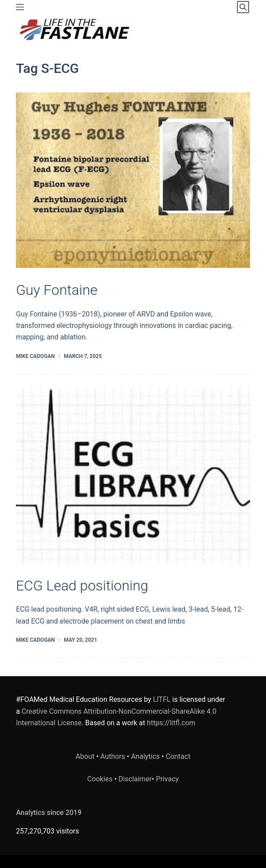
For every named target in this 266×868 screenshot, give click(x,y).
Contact (178, 756)
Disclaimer (135, 779)
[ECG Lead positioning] (133, 476)
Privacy (167, 779)
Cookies (101, 779)
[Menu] (20, 7)
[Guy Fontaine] (133, 180)
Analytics (145, 756)
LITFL (162, 699)
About (85, 756)
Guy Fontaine (57, 290)
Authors (113, 756)
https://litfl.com (171, 723)
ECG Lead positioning (82, 586)
